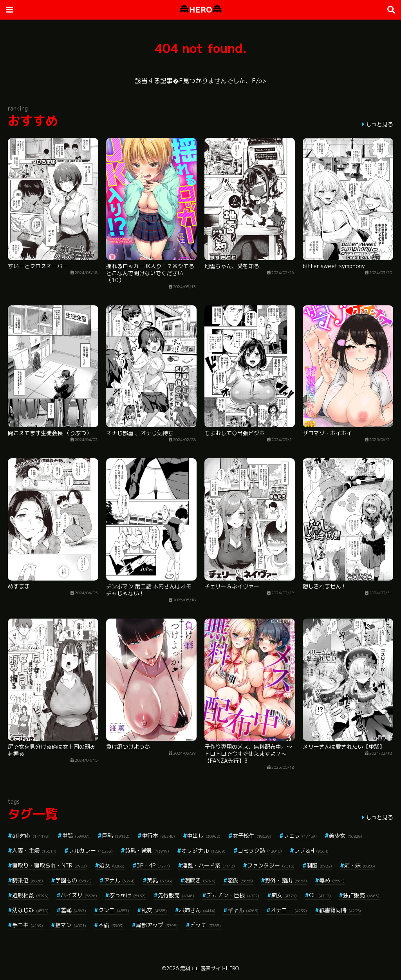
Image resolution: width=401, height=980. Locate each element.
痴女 (284, 895)
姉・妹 (360, 865)
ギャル (243, 910)
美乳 (160, 880)
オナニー (289, 910)
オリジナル (203, 850)
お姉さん (197, 910)
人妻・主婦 (34, 850)
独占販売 (361, 895)
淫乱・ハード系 (209, 865)
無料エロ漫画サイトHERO (210, 968)
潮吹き (200, 880)
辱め (332, 880)
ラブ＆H (311, 850)
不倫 (111, 925)
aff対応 (31, 836)
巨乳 (116, 836)
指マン (71, 925)
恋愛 (240, 880)
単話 (76, 836)
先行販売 (176, 895)
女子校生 (252, 836)
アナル (119, 880)
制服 (319, 865)
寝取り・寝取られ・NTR (50, 865)
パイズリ (79, 895)
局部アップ (157, 925)
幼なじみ (30, 910)
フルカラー (91, 850)
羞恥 (73, 910)
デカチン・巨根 (233, 895)
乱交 (154, 910)
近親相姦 (30, 895)
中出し (204, 836)
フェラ (300, 836)
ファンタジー (271, 865)
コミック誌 (260, 850)
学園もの (73, 880)
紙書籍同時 (340, 910)
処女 (112, 865)
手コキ (28, 925)
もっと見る (379, 124)
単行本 (158, 836)
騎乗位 (28, 880)
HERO (201, 10)
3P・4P (153, 865)
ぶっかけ (127, 895)
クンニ (114, 910)
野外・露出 (286, 880)
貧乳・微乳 (147, 850)
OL (320, 895)
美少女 (346, 836)
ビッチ (205, 925)
